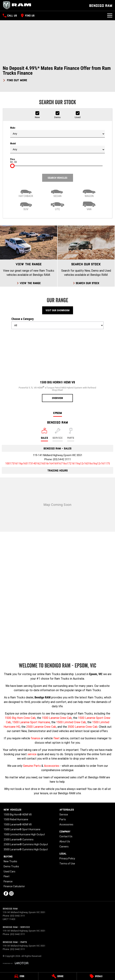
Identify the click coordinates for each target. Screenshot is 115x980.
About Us (65, 841)
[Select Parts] (71, 435)
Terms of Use (67, 864)
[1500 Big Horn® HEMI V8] (57, 367)
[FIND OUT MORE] (15, 80)
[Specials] (96, 976)
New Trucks (10, 861)
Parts (63, 819)
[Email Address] (58, 464)
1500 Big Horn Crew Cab (20, 718)
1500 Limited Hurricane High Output (24, 834)
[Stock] (19, 976)
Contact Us (66, 836)
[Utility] (58, 206)
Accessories (52, 766)
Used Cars (9, 871)
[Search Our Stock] (86, 256)
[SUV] (26, 206)
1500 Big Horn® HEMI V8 (18, 815)
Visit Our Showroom (58, 310)
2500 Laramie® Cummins (19, 839)
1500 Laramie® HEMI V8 (18, 824)
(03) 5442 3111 (62, 459)
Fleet (7, 876)
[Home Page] (18, 5)
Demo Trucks (11, 866)
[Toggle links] (16, 963)
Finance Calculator (14, 886)
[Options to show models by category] (57, 325)
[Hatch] (26, 192)
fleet (57, 738)
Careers (64, 847)
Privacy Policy (67, 858)
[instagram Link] (11, 893)
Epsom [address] (58, 413)
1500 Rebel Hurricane (16, 819)
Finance (8, 881)
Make (57, 132)
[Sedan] (58, 192)
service (32, 754)
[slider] (12, 166)
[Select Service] (58, 435)
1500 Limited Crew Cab (71, 722)
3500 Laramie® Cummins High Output (26, 849)
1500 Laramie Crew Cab (57, 718)
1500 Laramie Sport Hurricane (31, 722)
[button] (57, 74)
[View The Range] (29, 256)
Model (57, 148)
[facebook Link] (6, 893)
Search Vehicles (57, 178)
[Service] (57, 976)
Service (64, 815)
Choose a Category (57, 323)
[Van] (89, 206)
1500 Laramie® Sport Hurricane (22, 829)
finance (35, 738)
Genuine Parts (32, 766)
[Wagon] (89, 192)
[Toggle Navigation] (110, 16)
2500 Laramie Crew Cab (41, 727)
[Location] (44, 435)
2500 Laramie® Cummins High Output (26, 844)
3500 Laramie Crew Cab (83, 727)
